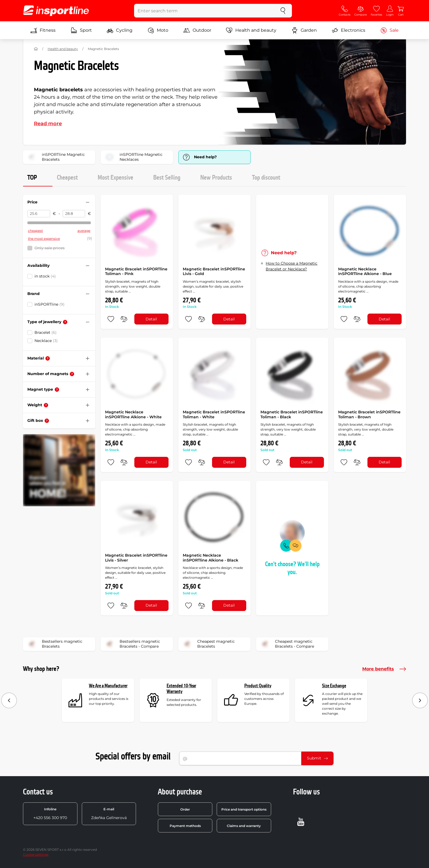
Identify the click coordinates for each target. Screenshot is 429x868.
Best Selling (167, 178)
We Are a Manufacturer (108, 686)
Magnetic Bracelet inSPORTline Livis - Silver (136, 558)
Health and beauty (251, 30)
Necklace (46, 341)
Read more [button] (48, 124)
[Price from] (39, 214)
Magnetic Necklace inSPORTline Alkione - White (133, 414)
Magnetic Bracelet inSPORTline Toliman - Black (292, 414)
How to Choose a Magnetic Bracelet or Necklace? (292, 266)
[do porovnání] (124, 319)
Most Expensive (115, 178)
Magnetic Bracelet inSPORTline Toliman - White (214, 414)
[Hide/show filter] (88, 202)
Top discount (266, 178)
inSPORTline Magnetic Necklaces (133, 157)
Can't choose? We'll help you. (292, 568)
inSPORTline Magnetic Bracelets (56, 157)
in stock (45, 276)
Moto (158, 30)
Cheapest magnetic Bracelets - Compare (287, 644)
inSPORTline (50, 304)
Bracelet (46, 332)
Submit (317, 758)
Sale (389, 30)
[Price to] (74, 214)
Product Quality (258, 686)
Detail (151, 319)
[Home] (36, 49)
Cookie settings (36, 854)
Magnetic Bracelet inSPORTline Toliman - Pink (136, 271)
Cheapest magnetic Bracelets (208, 644)
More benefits (384, 669)
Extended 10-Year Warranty (181, 689)
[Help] (65, 322)
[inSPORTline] (56, 11)
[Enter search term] (204, 11)
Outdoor (197, 30)
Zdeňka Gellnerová (109, 814)
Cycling (120, 30)
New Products (216, 178)
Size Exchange (334, 686)
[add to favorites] (111, 319)
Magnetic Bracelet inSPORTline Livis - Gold (214, 271)
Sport (81, 30)
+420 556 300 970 (50, 814)
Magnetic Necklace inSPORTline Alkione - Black (211, 558)
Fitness (43, 30)
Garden (304, 30)
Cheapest (67, 178)
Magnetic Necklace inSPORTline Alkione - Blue (365, 271)
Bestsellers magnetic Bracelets (54, 644)
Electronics (348, 30)
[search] (283, 11)
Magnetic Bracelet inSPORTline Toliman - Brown (369, 414)
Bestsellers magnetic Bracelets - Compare (132, 644)
